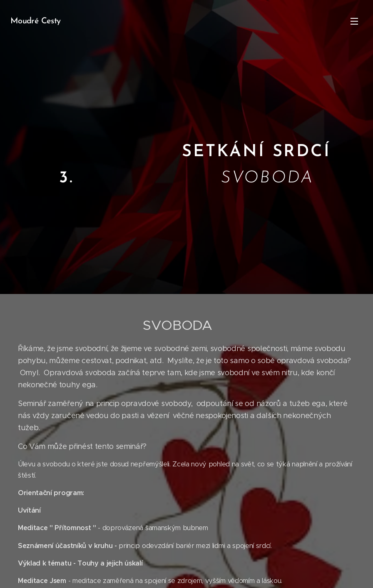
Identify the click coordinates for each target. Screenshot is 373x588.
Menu (354, 21)
